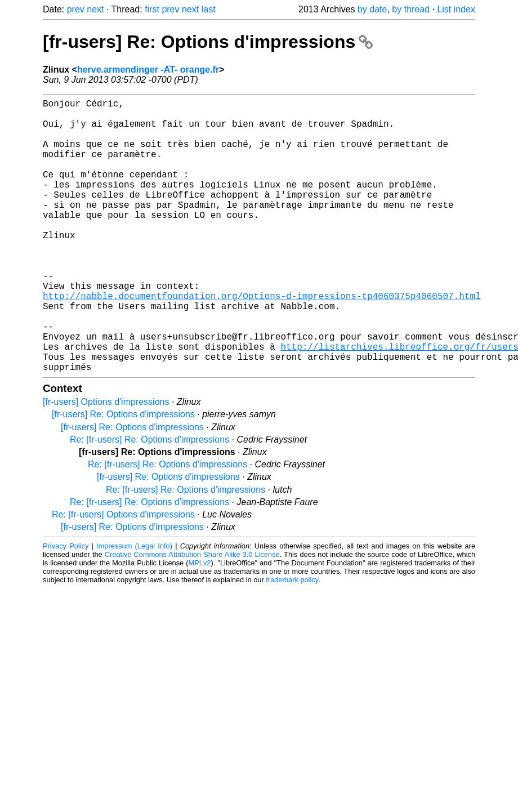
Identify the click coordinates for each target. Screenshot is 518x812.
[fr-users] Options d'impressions (106, 463)
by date (372, 9)
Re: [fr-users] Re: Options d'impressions (149, 500)
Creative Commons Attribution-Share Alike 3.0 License (192, 615)
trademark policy (292, 641)
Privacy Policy (66, 607)
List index (456, 9)
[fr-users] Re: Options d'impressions (208, 42)
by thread (411, 9)
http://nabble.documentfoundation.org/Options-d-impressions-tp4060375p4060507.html (262, 341)
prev (76, 9)
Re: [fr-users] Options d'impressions (123, 575)
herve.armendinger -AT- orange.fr (148, 70)
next (95, 9)
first (152, 9)
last (209, 9)
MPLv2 (200, 624)
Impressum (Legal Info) (134, 607)
